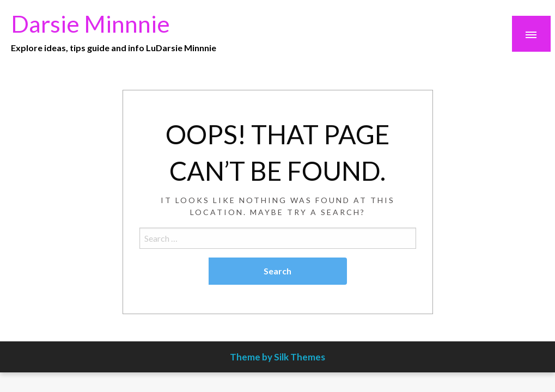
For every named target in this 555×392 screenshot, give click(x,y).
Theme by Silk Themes (277, 357)
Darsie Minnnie (90, 23)
